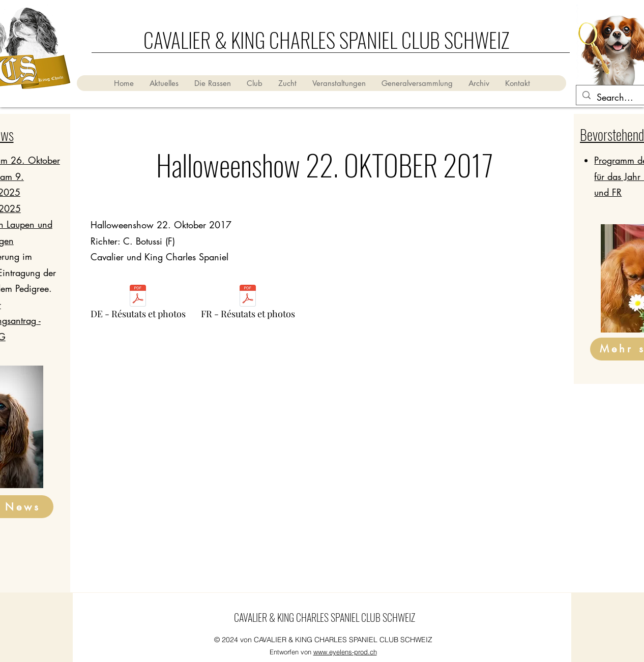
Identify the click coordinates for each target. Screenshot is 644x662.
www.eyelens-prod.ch (345, 652)
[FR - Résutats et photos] (248, 305)
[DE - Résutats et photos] (138, 305)
